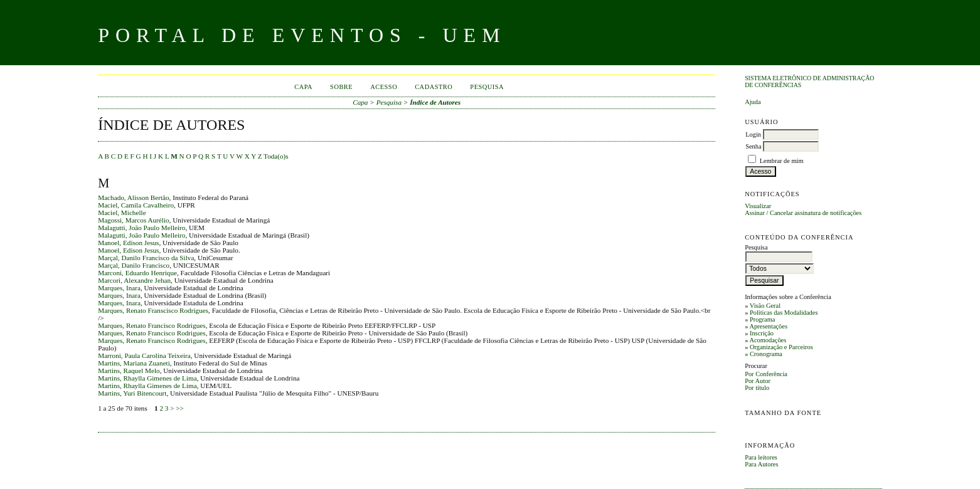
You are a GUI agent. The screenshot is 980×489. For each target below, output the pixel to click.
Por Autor (758, 381)
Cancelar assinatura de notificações (816, 213)
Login (753, 134)
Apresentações (768, 326)
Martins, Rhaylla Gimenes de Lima (147, 378)
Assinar (755, 213)
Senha (753, 146)
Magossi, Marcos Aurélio (133, 220)
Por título (757, 388)
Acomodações (768, 340)
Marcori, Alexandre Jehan (134, 280)
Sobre (341, 87)
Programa (762, 319)
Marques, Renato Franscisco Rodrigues (153, 310)
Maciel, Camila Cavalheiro (136, 205)
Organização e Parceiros (781, 347)
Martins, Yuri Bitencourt (132, 393)
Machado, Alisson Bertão (133, 197)
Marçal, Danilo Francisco (134, 265)
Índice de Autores (435, 102)
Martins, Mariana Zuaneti (134, 363)
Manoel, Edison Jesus (128, 243)
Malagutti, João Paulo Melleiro (141, 228)
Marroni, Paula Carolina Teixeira (144, 355)
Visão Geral (765, 306)
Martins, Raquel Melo (129, 371)
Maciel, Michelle (122, 213)
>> (180, 408)
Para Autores (761, 464)
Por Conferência (766, 374)
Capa (303, 87)
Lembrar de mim (782, 161)
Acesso (384, 87)
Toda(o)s (276, 156)
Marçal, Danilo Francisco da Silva (146, 258)
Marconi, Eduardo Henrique (137, 273)
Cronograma (766, 354)
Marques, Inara (119, 288)
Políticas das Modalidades (784, 313)
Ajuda (753, 102)
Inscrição (762, 333)
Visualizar (758, 206)
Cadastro (434, 87)
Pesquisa (487, 87)
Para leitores (761, 457)
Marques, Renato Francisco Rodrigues (152, 325)
